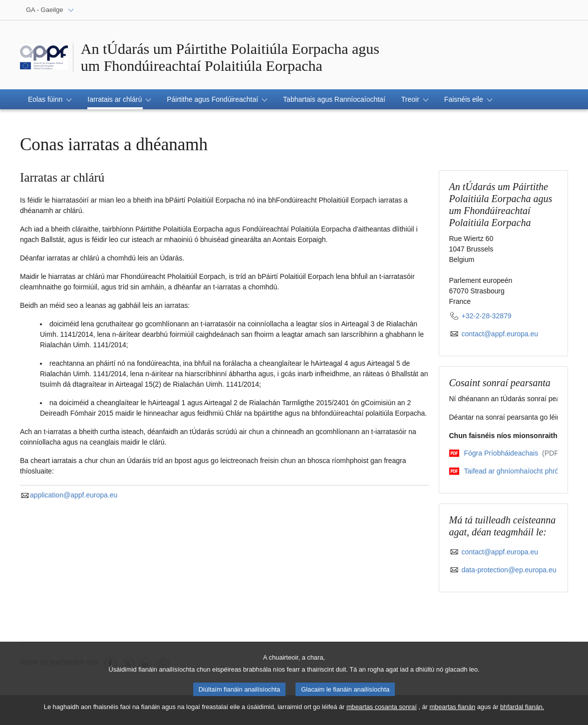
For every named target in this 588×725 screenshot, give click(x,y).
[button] (50, 99)
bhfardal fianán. (522, 712)
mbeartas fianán (452, 712)
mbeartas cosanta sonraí (382, 712)
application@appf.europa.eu (69, 495)
